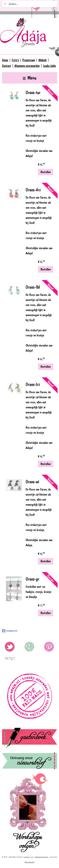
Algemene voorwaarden (27, 66)
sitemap (27, 857)
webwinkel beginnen (41, 857)
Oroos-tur (33, 92)
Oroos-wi (32, 482)
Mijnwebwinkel (30, 862)
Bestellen (46, 172)
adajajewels (10, 631)
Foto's (15, 60)
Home (5, 60)
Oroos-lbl (33, 287)
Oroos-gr (32, 579)
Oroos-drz (33, 190)
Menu (30, 78)
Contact (7, 66)
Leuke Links (49, 66)
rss (32, 857)
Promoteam (29, 60)
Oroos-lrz (33, 384)
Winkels (42, 60)
